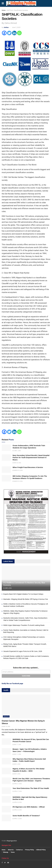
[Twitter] (9, 33)
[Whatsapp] (19, 33)
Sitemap (6, 852)
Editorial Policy (41, 850)
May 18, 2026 (6, 727)
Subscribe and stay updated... (26, 668)
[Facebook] (4, 33)
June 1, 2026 (17, 451)
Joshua (6, 27)
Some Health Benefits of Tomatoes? (26, 816)
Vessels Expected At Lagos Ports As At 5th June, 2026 (23, 651)
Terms (13, 852)
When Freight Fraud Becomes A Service (28, 467)
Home (4, 10)
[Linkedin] (14, 33)
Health (6, 716)
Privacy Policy (30, 850)
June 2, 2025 (16, 27)
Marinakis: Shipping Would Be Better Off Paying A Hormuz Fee (26, 599)
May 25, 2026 (17, 463)
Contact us (19, 850)
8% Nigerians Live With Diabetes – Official (29, 807)
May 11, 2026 (17, 745)
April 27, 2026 (17, 784)
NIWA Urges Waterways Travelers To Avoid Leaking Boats (24, 625)
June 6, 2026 (8, 588)
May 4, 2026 (16, 764)
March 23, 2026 (18, 470)
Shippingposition (12, 841)
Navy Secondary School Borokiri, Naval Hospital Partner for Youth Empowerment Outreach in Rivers (31, 458)
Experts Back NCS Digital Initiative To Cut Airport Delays (23, 594)
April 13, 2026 (17, 819)
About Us (11, 850)
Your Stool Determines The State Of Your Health (31, 788)
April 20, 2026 (17, 802)
